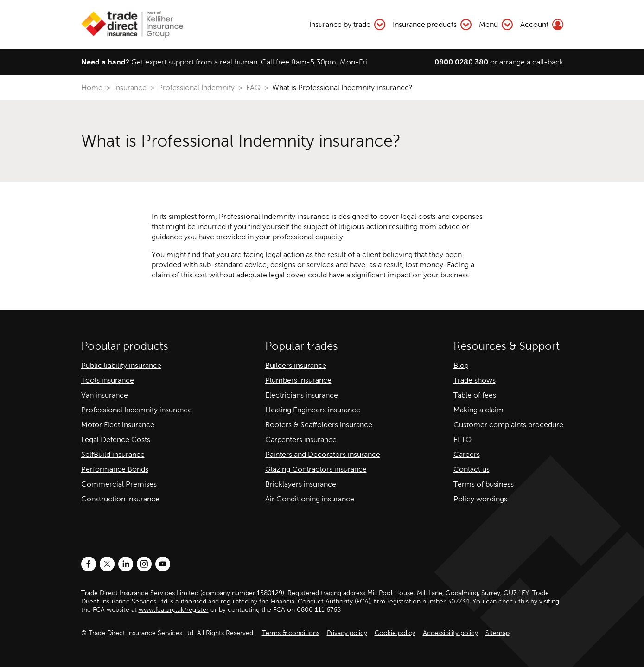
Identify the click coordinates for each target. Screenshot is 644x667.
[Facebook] (89, 564)
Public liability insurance (121, 365)
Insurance (130, 87)
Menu (496, 25)
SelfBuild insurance (113, 454)
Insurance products (432, 25)
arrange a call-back (531, 62)
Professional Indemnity (196, 87)
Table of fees (475, 395)
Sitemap (497, 633)
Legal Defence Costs (116, 439)
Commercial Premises (119, 484)
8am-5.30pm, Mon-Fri (329, 62)
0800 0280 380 (461, 62)
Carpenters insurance (301, 439)
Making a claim (478, 410)
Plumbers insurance (298, 380)
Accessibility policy (450, 633)
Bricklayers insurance (301, 484)
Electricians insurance (302, 395)
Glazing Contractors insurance (316, 469)
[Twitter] (107, 564)
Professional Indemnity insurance (137, 410)
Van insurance (105, 395)
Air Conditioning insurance (310, 499)
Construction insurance (120, 499)
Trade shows (475, 380)
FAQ (253, 87)
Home (92, 87)
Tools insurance (108, 380)
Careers (467, 454)
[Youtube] (163, 564)
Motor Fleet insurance (118, 425)
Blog (461, 365)
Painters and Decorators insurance (323, 454)
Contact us (472, 469)
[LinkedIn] (126, 564)
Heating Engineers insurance (313, 410)
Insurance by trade (347, 25)
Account (542, 25)
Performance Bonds (115, 469)
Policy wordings (480, 499)
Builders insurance (296, 365)
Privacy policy (347, 633)
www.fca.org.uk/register (174, 610)
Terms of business (484, 484)
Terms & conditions (291, 633)
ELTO (462, 439)
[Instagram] (144, 564)
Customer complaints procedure (508, 425)
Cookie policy (395, 633)
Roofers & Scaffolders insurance (319, 425)
